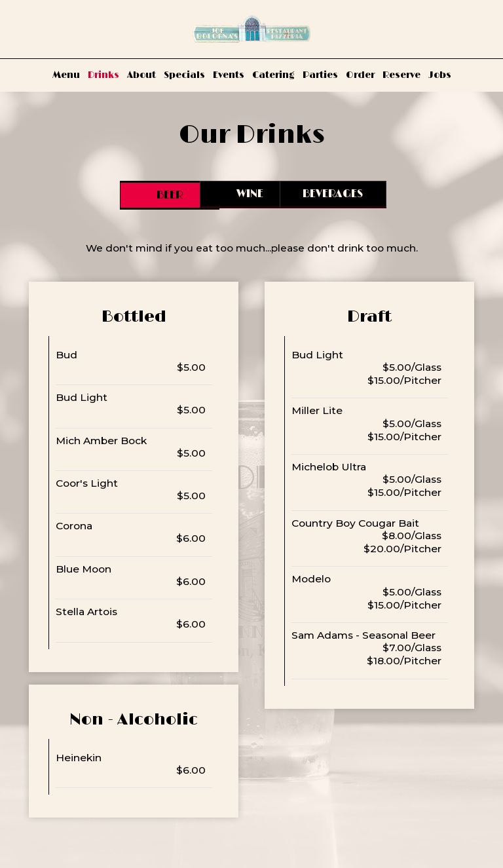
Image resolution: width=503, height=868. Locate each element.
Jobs (440, 75)
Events (229, 75)
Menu (66, 75)
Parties (320, 75)
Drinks (103, 75)
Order (360, 75)
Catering (273, 75)
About (141, 75)
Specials (184, 75)
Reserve (401, 75)
